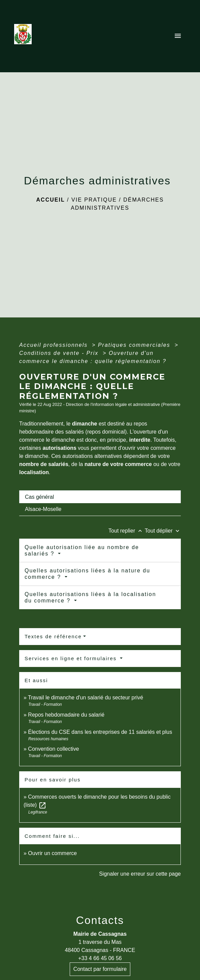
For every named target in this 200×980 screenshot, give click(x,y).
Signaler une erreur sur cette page (140, 874)
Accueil (51, 200)
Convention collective (53, 749)
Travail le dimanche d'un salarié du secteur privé (86, 698)
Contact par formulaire (100, 969)
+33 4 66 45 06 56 (100, 958)
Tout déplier (163, 531)
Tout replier (127, 531)
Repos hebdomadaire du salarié (66, 715)
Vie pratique (94, 200)
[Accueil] (25, 36)
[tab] (100, 497)
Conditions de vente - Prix (60, 353)
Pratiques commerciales (135, 345)
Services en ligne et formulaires (72, 658)
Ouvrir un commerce (52, 853)
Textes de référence (53, 636)
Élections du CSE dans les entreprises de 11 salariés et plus (100, 732)
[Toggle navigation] (178, 36)
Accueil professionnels (55, 345)
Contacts (100, 920)
